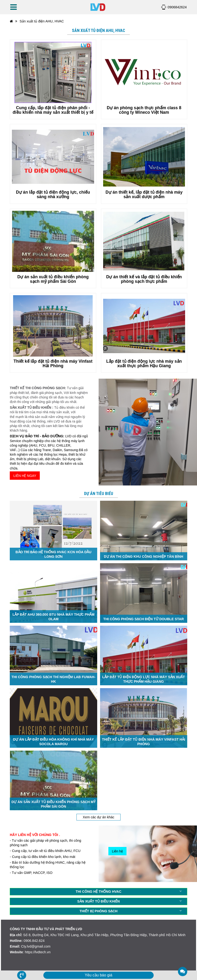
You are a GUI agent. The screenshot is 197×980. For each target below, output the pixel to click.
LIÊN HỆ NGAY (25, 476)
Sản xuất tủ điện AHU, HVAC (42, 21)
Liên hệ (117, 851)
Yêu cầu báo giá (99, 975)
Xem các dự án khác (98, 817)
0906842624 (177, 7)
